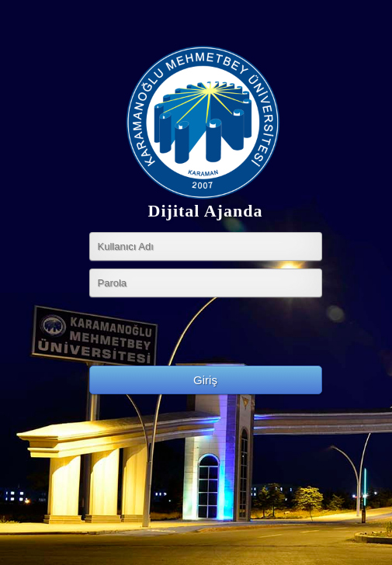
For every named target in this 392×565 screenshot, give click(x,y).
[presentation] (207, 335)
